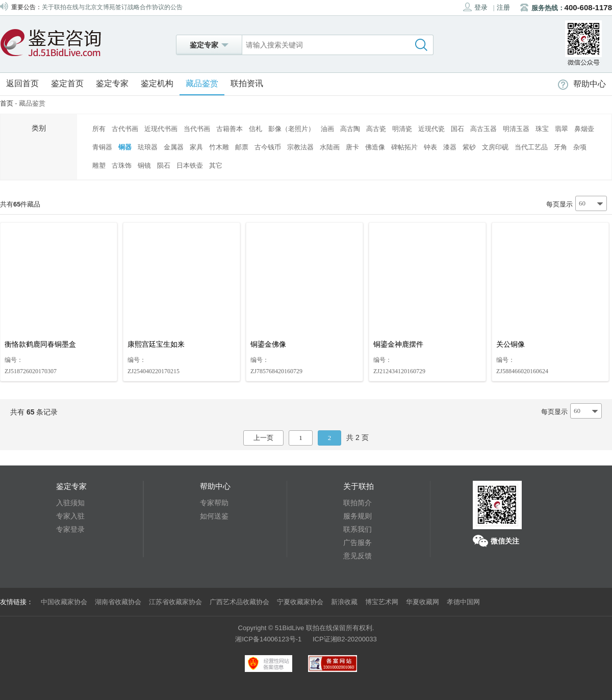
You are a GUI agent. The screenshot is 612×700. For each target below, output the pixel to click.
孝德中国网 (463, 602)
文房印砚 (495, 147)
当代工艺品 (531, 147)
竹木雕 (219, 147)
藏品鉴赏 (202, 83)
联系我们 (358, 529)
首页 (7, 103)
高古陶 (350, 129)
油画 (327, 129)
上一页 (263, 438)
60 (582, 203)
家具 (196, 147)
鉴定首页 (67, 83)
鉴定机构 (157, 83)
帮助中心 (582, 84)
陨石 (164, 165)
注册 (503, 7)
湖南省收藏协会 (118, 602)
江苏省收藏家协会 (175, 602)
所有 (99, 129)
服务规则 (358, 516)
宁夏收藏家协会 (300, 602)
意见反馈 (358, 556)
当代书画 (197, 129)
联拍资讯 (247, 83)
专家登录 (70, 529)
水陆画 (330, 147)
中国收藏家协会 (64, 602)
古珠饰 (122, 165)
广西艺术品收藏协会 (239, 602)
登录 (475, 7)
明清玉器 (516, 129)
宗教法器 (300, 147)
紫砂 (469, 147)
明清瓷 (402, 129)
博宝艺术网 (382, 602)
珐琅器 (148, 147)
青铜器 (102, 147)
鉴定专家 (112, 83)
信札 (256, 129)
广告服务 (358, 542)
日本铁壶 (190, 165)
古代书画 (125, 129)
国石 (457, 129)
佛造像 (375, 147)
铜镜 (144, 165)
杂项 (580, 147)
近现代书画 (161, 129)
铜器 (125, 147)
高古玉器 (483, 129)
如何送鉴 (214, 516)
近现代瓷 (431, 129)
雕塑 (99, 165)
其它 (216, 165)
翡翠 (562, 129)
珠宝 (542, 129)
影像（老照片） (291, 129)
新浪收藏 (344, 602)
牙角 (560, 147)
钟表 (430, 147)
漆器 (450, 147)
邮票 (242, 147)
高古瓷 (376, 129)
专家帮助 (214, 503)
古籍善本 (229, 129)
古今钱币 (268, 147)
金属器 (174, 147)
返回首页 (22, 83)
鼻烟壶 (584, 129)
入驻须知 (70, 503)
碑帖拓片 (404, 147)
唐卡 (352, 147)
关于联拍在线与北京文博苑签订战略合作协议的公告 (112, 7)
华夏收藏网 (423, 602)
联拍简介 (358, 503)
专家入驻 (70, 516)
